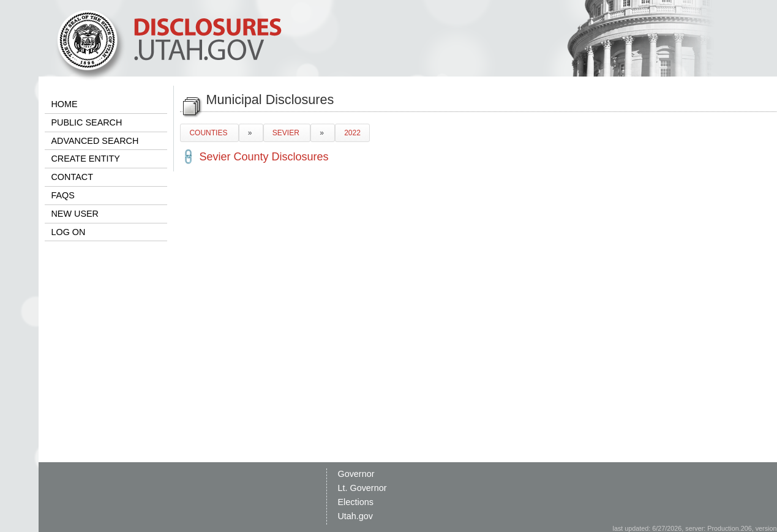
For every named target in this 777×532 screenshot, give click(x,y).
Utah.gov (355, 516)
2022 (352, 133)
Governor (356, 474)
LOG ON (68, 232)
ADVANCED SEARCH (95, 141)
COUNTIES (209, 133)
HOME (64, 104)
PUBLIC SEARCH (86, 122)
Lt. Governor (362, 488)
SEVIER (287, 133)
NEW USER (75, 214)
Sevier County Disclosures (264, 157)
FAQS (62, 195)
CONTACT (72, 177)
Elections (355, 502)
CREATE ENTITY (85, 159)
